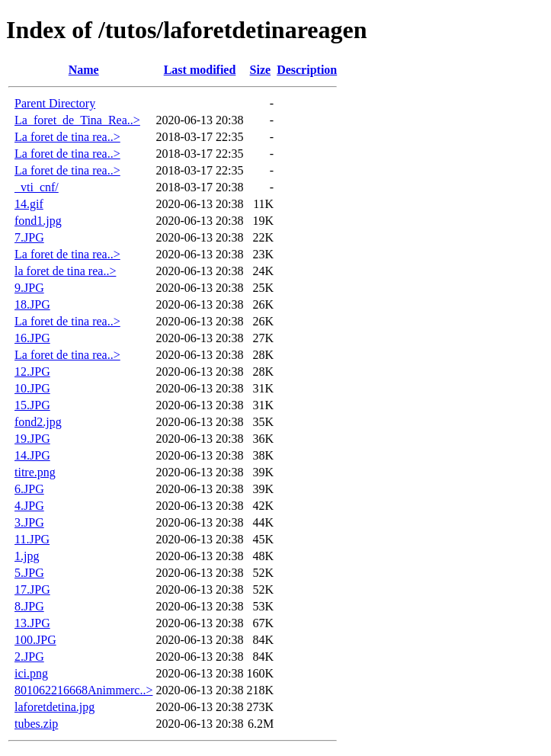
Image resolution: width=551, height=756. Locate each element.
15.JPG (32, 405)
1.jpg (27, 556)
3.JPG (29, 522)
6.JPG (29, 489)
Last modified (200, 70)
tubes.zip (36, 724)
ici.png (31, 673)
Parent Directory (55, 103)
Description (307, 70)
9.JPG (29, 288)
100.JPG (35, 640)
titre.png (35, 472)
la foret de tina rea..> (65, 271)
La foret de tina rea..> (67, 137)
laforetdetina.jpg (54, 707)
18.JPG (32, 304)
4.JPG (29, 506)
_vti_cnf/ (37, 187)
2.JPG (29, 657)
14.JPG (32, 455)
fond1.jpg (38, 221)
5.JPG (29, 573)
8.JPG (29, 606)
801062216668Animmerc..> (83, 690)
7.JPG (29, 237)
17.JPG (32, 589)
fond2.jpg (38, 422)
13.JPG (32, 623)
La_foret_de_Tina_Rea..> (77, 120)
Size (261, 70)
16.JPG (32, 338)
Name (84, 70)
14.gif (29, 204)
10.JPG (32, 388)
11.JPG (32, 539)
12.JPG (32, 372)
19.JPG (32, 439)
